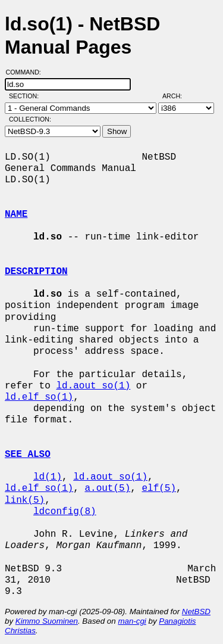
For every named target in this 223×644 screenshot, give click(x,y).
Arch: (178, 96)
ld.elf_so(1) (39, 397)
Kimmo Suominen (47, 621)
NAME (16, 214)
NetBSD (196, 612)
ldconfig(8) (65, 512)
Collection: (30, 119)
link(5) (25, 500)
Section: (26, 96)
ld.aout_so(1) (93, 386)
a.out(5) (107, 489)
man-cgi (132, 621)
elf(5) (159, 489)
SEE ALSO (28, 455)
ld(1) (48, 477)
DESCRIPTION (36, 272)
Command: (27, 72)
